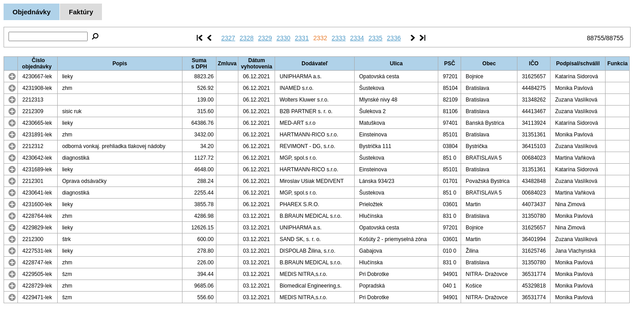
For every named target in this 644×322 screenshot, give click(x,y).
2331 (302, 38)
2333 (339, 38)
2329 (265, 38)
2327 (228, 38)
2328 (247, 38)
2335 (375, 38)
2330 (283, 38)
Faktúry (81, 12)
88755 (595, 38)
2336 (394, 38)
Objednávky (32, 12)
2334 (357, 38)
